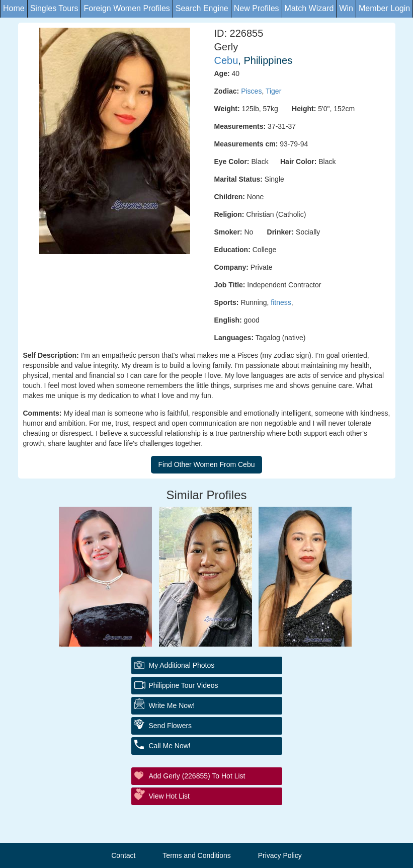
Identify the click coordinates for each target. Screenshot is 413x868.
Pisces (251, 91)
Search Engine (202, 8)
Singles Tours (54, 8)
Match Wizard (309, 8)
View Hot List (169, 796)
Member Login (384, 8)
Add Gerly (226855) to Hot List (197, 776)
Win (346, 8)
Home (14, 8)
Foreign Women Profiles (127, 8)
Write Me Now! (172, 705)
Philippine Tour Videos (184, 685)
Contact (123, 855)
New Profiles (257, 8)
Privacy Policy (280, 855)
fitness (281, 302)
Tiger (273, 91)
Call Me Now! (170, 746)
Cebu (226, 60)
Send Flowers (171, 726)
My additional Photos (182, 665)
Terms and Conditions (196, 855)
